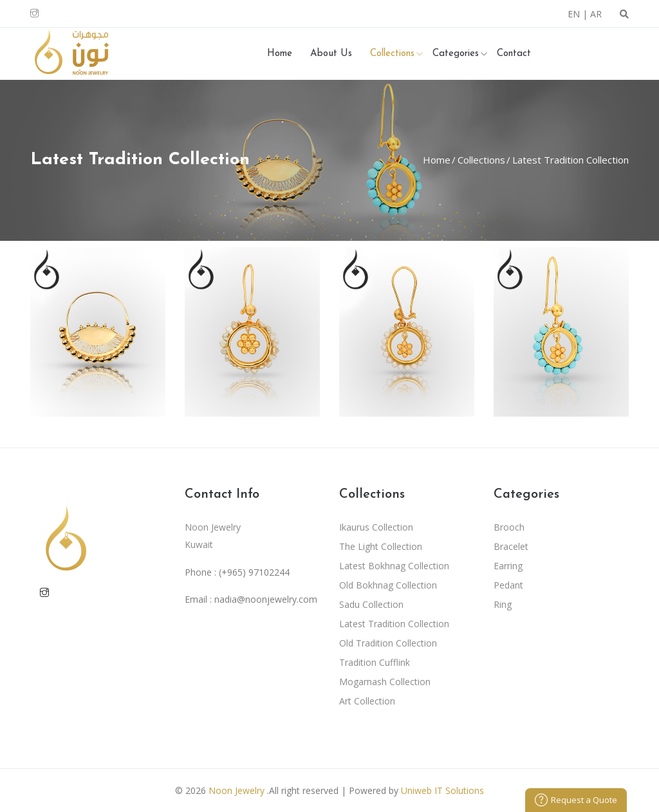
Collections (480, 160)
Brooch (509, 527)
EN (574, 14)
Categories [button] (456, 54)
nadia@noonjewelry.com (266, 599)
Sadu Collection (371, 604)
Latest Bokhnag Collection (394, 566)
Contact (514, 54)
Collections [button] (392, 54)
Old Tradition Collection (388, 643)
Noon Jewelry (237, 790)
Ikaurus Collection (376, 527)
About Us (331, 54)
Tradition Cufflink (375, 662)
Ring (503, 604)
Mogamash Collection (385, 682)
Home (280, 54)
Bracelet (511, 546)
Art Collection (367, 701)
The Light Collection (381, 546)
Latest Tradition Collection (569, 160)
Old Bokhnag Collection (388, 585)
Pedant (508, 585)
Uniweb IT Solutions (442, 790)
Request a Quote (576, 800)
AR (596, 14)
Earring (508, 566)
